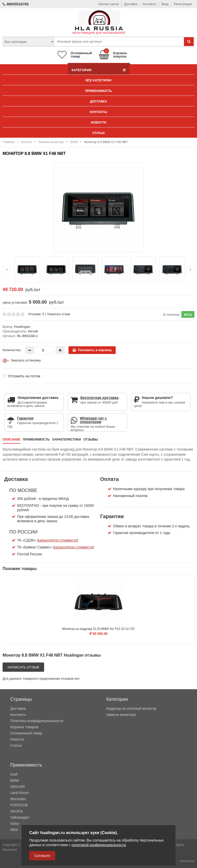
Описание (11, 440)
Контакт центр (109, 4)
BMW (74, 142)
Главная (8, 142)
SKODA (17, 811)
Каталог (27, 142)
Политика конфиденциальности (37, 721)
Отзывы (91, 440)
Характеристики (66, 440)
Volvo (15, 824)
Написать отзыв (59, 314)
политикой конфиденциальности (99, 845)
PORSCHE (19, 805)
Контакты (150, 4)
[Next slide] (190, 269)
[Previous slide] (7, 269)
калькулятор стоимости (58, 540)
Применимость (98, 91)
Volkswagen (20, 817)
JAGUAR (18, 787)
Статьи (98, 133)
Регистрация (183, 4)
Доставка (131, 4)
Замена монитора (51, 142)
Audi (14, 774)
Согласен (42, 856)
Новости (98, 123)
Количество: (12, 350)
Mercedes (18, 799)
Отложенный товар (26, 733)
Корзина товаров (24, 727)
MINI (14, 830)
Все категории (98, 80)
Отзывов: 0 (36, 314)
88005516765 (16, 4)
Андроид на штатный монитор (131, 708)
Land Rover (19, 793)
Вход (165, 4)
